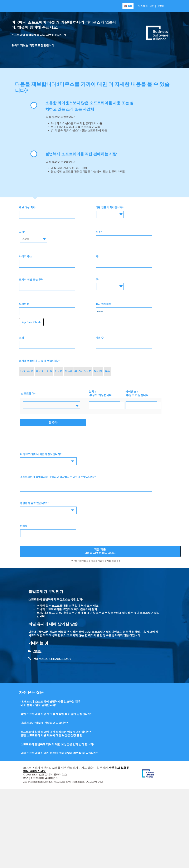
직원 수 (100, 338)
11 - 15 (39, 371)
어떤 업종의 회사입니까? (109, 207)
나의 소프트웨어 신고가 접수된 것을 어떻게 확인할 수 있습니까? (59, 753)
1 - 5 (22, 371)
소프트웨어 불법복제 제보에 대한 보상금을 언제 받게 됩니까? (57, 744)
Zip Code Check (31, 322)
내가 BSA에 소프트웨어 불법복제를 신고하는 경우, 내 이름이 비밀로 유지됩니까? (51, 703)
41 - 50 (78, 371)
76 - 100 (98, 371)
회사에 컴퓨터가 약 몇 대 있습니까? (39, 361)
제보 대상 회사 (27, 207)
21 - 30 (59, 371)
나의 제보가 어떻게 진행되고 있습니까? (44, 723)
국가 (21, 232)
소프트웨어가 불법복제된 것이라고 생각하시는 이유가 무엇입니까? (57, 477)
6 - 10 (30, 371)
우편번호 (24, 304)
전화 (21, 338)
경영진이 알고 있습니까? (34, 503)
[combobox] (109, 214)
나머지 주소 (26, 256)
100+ (108, 371)
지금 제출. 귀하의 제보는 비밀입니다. (100, 551)
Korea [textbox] (26, 239)
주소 (98, 232)
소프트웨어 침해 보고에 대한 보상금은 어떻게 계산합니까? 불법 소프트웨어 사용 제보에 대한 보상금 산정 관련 (56, 734)
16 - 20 (49, 371)
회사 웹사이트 (103, 304)
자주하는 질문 (146, 6)
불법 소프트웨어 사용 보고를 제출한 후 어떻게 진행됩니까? (56, 714)
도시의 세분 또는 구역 (31, 280)
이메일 (24, 526)
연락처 (161, 6)
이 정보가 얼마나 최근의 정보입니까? (41, 454)
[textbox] (109, 211)
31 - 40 (68, 371)
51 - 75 (88, 371)
